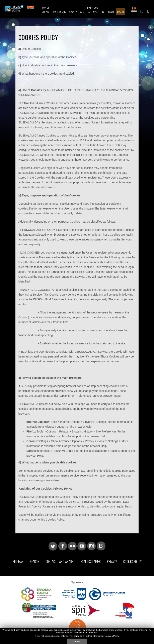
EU (148, 11)
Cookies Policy (132, 562)
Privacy (112, 562)
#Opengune (60, 12)
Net (103, 12)
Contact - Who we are (59, 562)
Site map (18, 562)
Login (121, 12)
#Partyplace (76, 12)
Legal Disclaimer (90, 562)
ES (141, 11)
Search (34, 562)
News (111, 12)
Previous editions (93, 10)
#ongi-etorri (46, 10)
